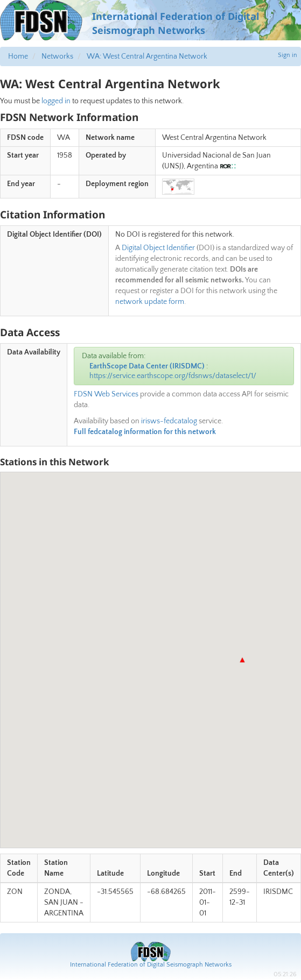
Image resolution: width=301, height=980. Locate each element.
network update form (150, 302)
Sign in (288, 55)
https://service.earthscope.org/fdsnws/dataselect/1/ (173, 376)
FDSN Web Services (106, 394)
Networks (57, 56)
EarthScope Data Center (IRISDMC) (147, 366)
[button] (242, 660)
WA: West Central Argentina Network (147, 56)
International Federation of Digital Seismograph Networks (151, 965)
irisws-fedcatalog (169, 421)
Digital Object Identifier (158, 248)
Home (18, 56)
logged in (56, 101)
